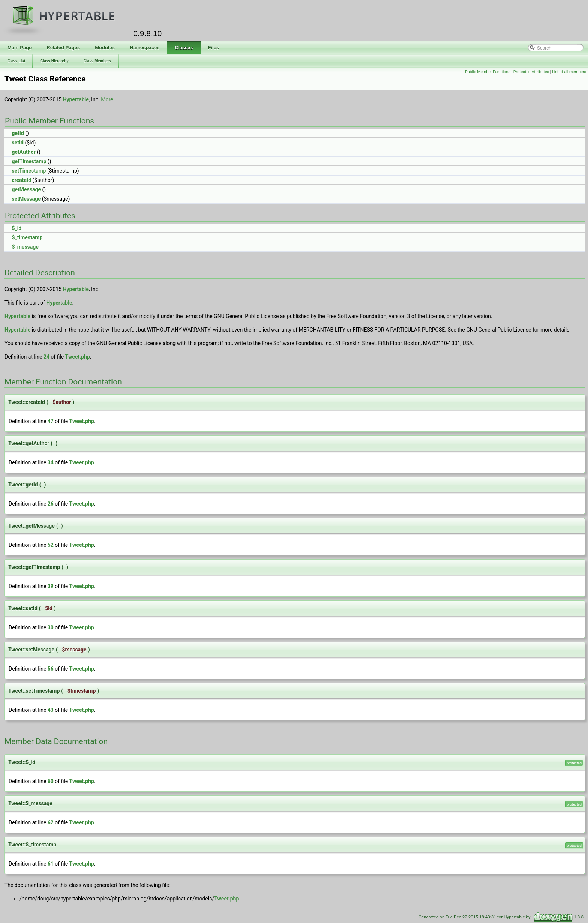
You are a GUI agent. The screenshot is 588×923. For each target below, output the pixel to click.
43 (51, 710)
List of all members (569, 72)
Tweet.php (78, 357)
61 (51, 864)
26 (51, 504)
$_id (16, 228)
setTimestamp (29, 171)
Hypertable (76, 99)
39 (51, 586)
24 (46, 357)
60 (51, 781)
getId (18, 133)
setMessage (26, 199)
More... (109, 99)
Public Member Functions (488, 72)
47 (51, 421)
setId (17, 143)
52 (51, 545)
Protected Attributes (531, 72)
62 (51, 822)
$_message (25, 247)
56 (51, 669)
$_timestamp (27, 237)
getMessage (26, 189)
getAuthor (23, 152)
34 (51, 462)
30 (51, 627)
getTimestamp (29, 161)
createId (21, 180)
